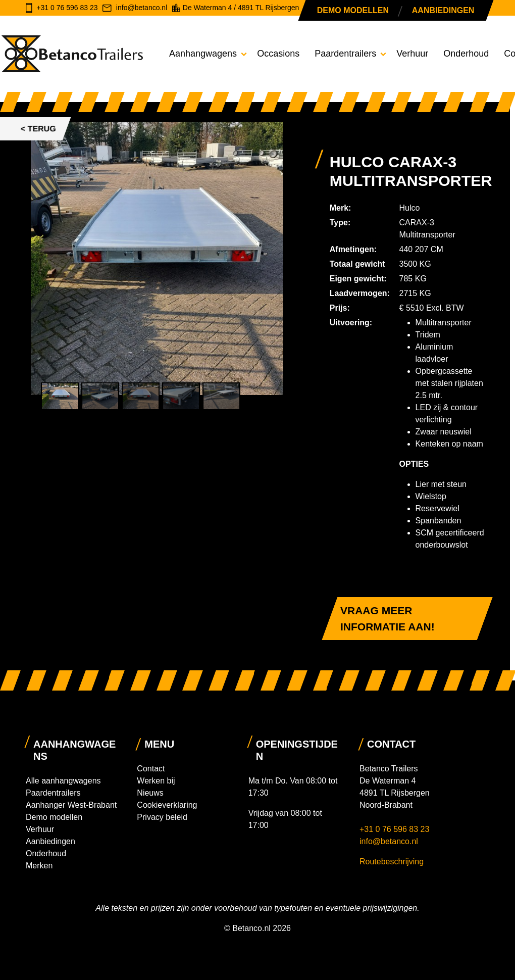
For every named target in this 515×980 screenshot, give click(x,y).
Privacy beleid (162, 817)
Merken (39, 866)
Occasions (278, 54)
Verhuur (412, 54)
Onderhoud (466, 54)
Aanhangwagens (203, 54)
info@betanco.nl (389, 841)
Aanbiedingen (443, 10)
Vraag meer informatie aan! (388, 619)
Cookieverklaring (167, 805)
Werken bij (156, 781)
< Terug (38, 129)
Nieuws (150, 793)
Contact (151, 769)
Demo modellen (353, 10)
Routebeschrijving (392, 862)
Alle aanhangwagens (63, 781)
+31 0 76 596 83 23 (396, 829)
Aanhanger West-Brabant (71, 805)
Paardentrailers (345, 54)
